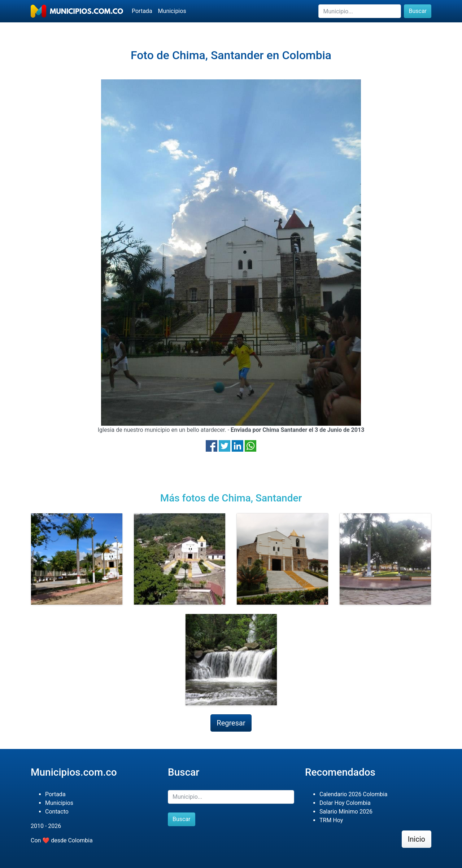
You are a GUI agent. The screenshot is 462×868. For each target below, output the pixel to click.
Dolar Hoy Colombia (345, 803)
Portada (142, 11)
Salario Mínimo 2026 (346, 812)
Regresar (231, 723)
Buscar (418, 11)
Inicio (417, 839)
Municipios (172, 11)
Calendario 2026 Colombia (354, 794)
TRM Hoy (331, 820)
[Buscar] (360, 11)
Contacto (57, 812)
